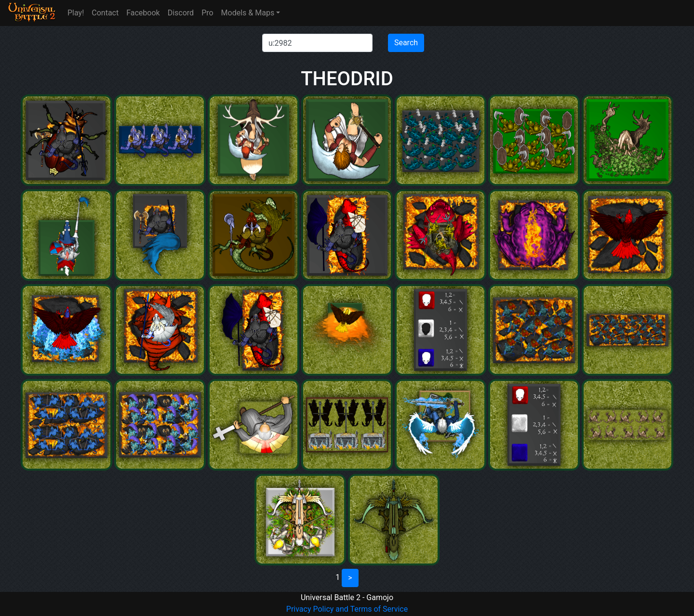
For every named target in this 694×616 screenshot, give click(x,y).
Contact (105, 13)
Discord (181, 13)
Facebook (143, 13)
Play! (76, 13)
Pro (207, 13)
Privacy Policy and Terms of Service (347, 609)
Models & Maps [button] (248, 13)
